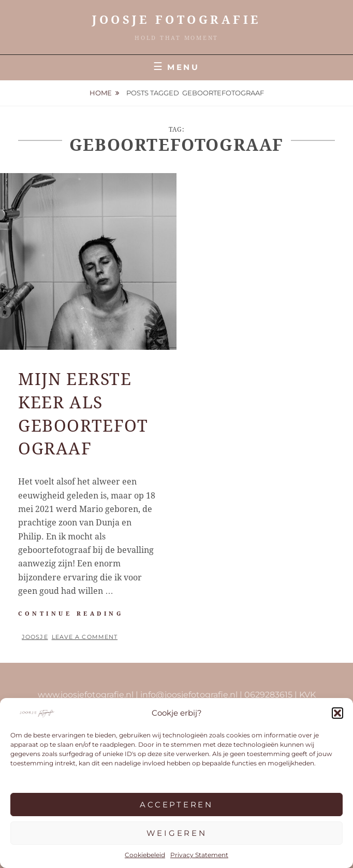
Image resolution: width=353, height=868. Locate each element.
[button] (337, 713)
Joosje (35, 637)
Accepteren (176, 805)
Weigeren (177, 833)
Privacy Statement (199, 855)
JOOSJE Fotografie (176, 20)
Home (101, 93)
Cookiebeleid (145, 855)
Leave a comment (85, 637)
